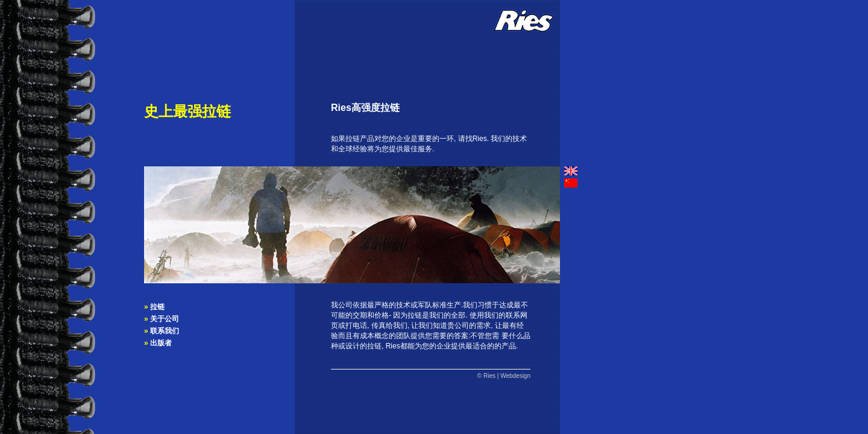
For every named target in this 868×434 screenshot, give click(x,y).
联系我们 (165, 331)
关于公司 (165, 319)
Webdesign (515, 376)
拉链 (157, 307)
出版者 (161, 343)
